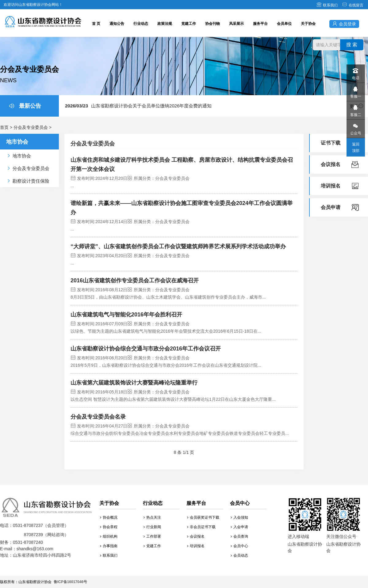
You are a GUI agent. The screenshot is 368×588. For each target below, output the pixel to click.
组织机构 (109, 536)
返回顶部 (356, 147)
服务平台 (260, 24)
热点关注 (152, 517)
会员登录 (344, 24)
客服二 (355, 109)
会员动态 (239, 555)
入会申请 (239, 527)
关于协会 (308, 24)
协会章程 (109, 527)
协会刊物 (213, 24)
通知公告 (117, 24)
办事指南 (109, 546)
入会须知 (239, 517)
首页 (4, 127)
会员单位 (284, 24)
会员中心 (239, 546)
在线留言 (353, 5)
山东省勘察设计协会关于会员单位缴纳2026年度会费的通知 (138, 106)
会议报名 (196, 536)
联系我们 (327, 5)
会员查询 (239, 536)
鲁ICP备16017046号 (70, 582)
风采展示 (236, 24)
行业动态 (141, 24)
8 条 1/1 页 (184, 452)
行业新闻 (152, 527)
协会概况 (109, 517)
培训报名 (196, 546)
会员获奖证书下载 (203, 517)
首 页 (96, 24)
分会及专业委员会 (31, 127)
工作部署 (152, 536)
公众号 (355, 128)
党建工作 (189, 24)
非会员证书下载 (201, 527)
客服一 (355, 91)
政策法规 (165, 24)
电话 (355, 72)
